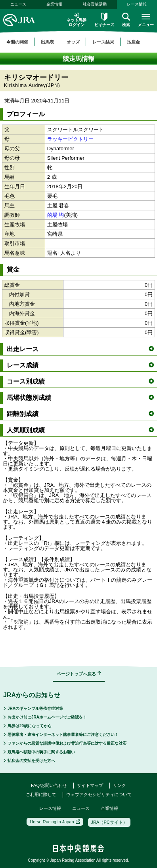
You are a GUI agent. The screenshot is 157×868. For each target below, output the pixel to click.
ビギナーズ (104, 20)
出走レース (80, 349)
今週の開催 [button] (17, 42)
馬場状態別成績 (80, 398)
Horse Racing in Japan (55, 822)
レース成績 (80, 365)
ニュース (18, 4)
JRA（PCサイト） (109, 822)
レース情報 (137, 4)
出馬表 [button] (47, 42)
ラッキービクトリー (70, 139)
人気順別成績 (80, 430)
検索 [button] (126, 20)
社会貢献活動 (95, 4)
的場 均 (56, 215)
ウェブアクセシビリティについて (99, 794)
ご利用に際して (41, 794)
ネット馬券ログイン (77, 20)
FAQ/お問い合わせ (49, 785)
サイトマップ (90, 785)
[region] (78, 42)
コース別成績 (80, 381)
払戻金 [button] (133, 42)
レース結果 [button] (103, 42)
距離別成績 (80, 414)
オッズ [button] (73, 42)
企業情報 (54, 4)
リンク (120, 785)
